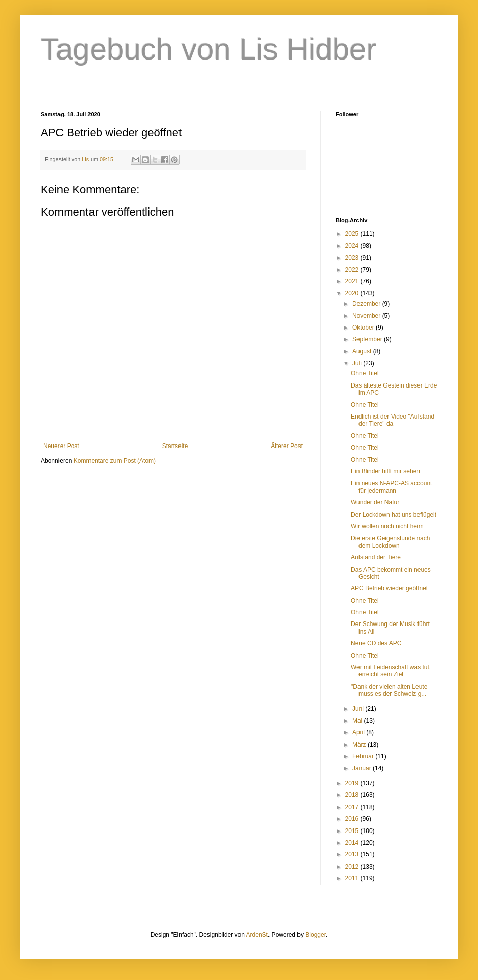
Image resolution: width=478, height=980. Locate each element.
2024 (353, 246)
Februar (364, 756)
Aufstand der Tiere (376, 557)
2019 (353, 783)
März (360, 745)
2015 (353, 831)
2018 (353, 795)
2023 (353, 258)
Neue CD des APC (376, 643)
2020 (353, 293)
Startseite (175, 446)
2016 (353, 819)
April (359, 732)
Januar (363, 768)
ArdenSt (257, 935)
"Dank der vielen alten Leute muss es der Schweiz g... (389, 690)
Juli (358, 363)
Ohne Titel (365, 373)
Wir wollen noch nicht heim (387, 526)
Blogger (316, 935)
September (368, 339)
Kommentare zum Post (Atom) (115, 461)
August (363, 351)
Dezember (367, 304)
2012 (353, 867)
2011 (353, 878)
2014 (353, 843)
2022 (353, 270)
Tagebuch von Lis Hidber (208, 49)
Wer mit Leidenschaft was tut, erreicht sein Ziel (391, 671)
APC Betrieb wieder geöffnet (389, 588)
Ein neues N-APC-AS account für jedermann (391, 487)
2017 (353, 807)
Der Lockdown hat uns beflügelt (394, 515)
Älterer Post (287, 446)
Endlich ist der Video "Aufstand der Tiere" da (393, 420)
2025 (353, 234)
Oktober (364, 328)
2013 (353, 854)
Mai (358, 721)
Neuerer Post (61, 446)
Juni (359, 709)
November (367, 316)
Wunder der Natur (375, 502)
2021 (353, 281)
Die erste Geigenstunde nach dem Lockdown (390, 542)
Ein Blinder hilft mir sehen (385, 471)
